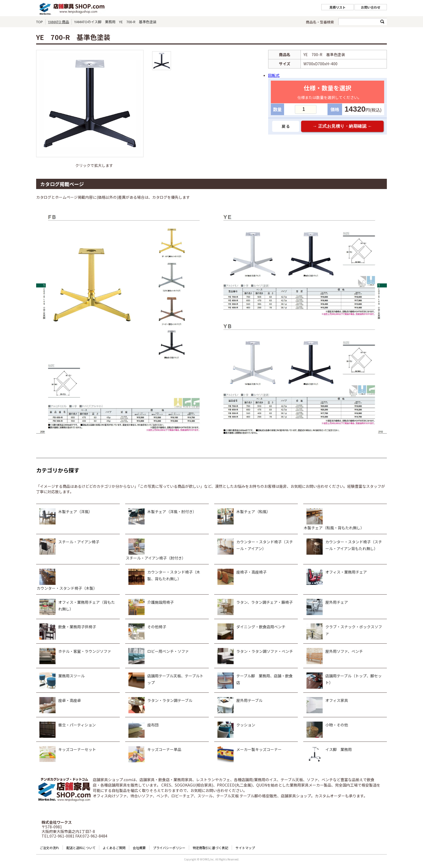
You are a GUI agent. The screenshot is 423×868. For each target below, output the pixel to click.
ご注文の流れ (49, 848)
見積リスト (337, 7)
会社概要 (139, 848)
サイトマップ (245, 848)
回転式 (274, 75)
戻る (286, 126)
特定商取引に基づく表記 (210, 848)
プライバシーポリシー (169, 848)
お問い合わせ (371, 7)
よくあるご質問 (114, 848)
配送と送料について (81, 848)
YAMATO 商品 (59, 22)
